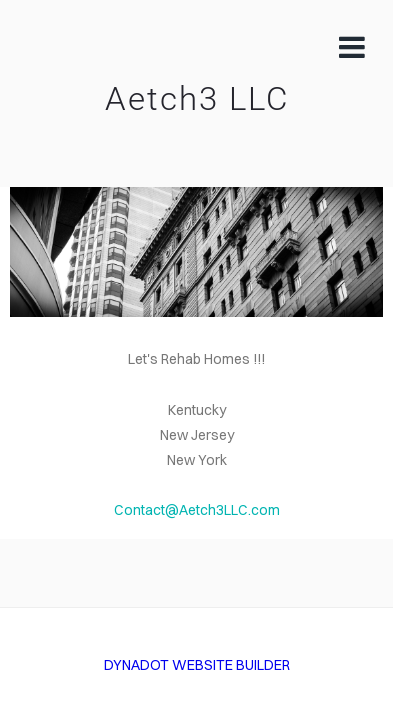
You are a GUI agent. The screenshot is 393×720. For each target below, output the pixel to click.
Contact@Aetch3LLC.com (197, 510)
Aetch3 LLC (197, 99)
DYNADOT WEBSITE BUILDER (197, 665)
